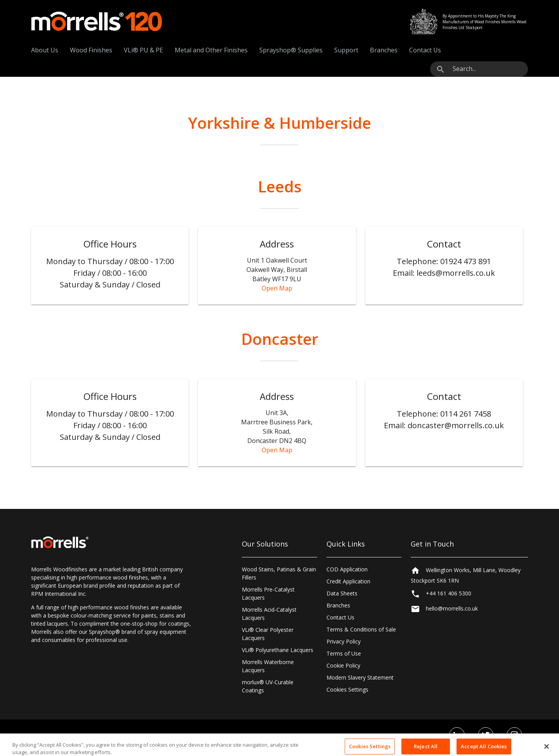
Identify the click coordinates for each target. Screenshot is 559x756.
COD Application (347, 569)
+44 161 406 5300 (449, 593)
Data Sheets (342, 593)
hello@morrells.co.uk (452, 608)
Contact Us (425, 50)
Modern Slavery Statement (360, 677)
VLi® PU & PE (143, 50)
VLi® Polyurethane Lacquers (278, 650)
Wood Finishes (91, 50)
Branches (384, 50)
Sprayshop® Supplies (291, 50)
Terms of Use (344, 653)
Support (346, 50)
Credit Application (348, 581)
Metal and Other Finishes (211, 50)
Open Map (277, 288)
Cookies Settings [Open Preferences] (347, 689)
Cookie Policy (343, 665)
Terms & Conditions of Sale (361, 629)
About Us (45, 50)
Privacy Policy (344, 641)
